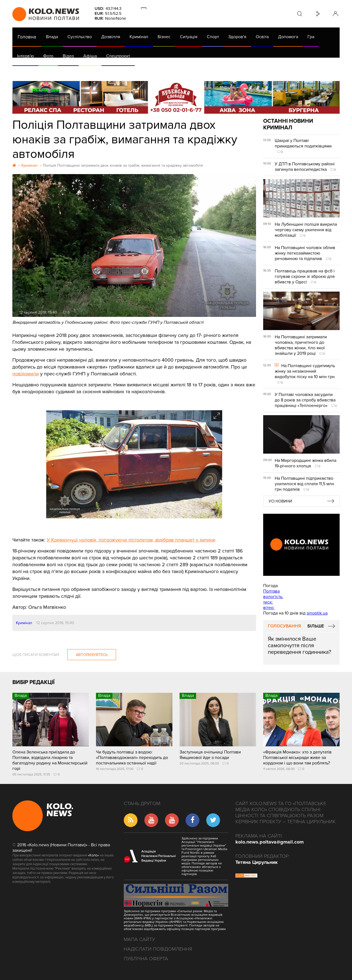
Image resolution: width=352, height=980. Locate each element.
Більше (316, 626)
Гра (311, 37)
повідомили (26, 374)
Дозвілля (111, 37)
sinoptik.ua (317, 613)
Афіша (90, 56)
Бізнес (164, 37)
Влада (52, 37)
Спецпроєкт (118, 56)
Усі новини (280, 501)
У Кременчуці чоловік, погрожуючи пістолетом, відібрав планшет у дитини (131, 540)
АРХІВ (24, 71)
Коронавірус (245, 71)
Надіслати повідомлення (158, 949)
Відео (68, 56)
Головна (27, 37)
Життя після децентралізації (197, 71)
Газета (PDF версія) (56, 71)
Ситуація (189, 37)
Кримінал (139, 37)
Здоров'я (237, 37)
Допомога (288, 37)
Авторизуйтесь (92, 655)
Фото (48, 56)
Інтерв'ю (25, 56)
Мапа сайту (139, 939)
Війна (134, 71)
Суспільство (80, 37)
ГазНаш (154, 71)
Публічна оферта (146, 959)
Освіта (262, 37)
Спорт (213, 37)
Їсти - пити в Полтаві (102, 71)
